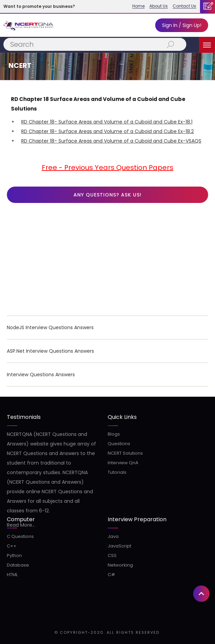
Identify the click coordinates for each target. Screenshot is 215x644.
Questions (119, 444)
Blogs (114, 434)
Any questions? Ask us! (107, 195)
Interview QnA (123, 463)
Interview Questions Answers (41, 375)
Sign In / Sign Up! (182, 25)
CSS (112, 555)
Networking (120, 565)
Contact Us (184, 6)
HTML (12, 575)
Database (18, 565)
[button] (201, 508)
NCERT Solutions (125, 453)
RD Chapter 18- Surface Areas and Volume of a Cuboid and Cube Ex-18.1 (107, 122)
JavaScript (119, 546)
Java (113, 536)
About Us (159, 6)
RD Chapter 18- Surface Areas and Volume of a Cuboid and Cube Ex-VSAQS (111, 141)
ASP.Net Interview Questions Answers (50, 351)
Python (14, 555)
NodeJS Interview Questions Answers (50, 327)
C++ (12, 546)
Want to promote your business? (39, 6)
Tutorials (117, 472)
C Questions (20, 536)
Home (138, 6)
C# (111, 575)
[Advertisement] (107, 261)
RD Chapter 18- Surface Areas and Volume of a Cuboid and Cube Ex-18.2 (107, 131)
